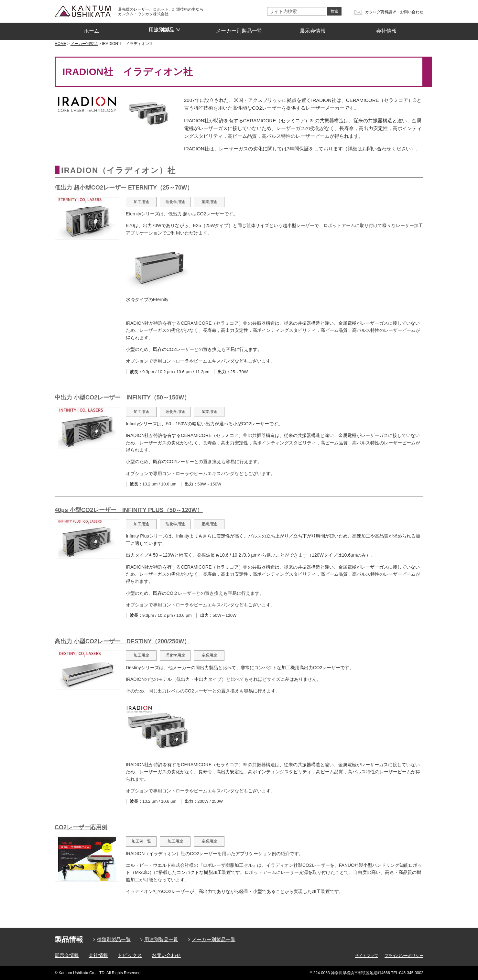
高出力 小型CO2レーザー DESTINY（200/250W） (122, 641)
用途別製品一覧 (161, 939)
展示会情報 (313, 29)
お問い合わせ (166, 955)
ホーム (92, 29)
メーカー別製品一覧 (239, 29)
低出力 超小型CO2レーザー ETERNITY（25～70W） (124, 188)
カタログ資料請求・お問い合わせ (394, 12)
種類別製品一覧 (114, 939)
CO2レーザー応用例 (81, 827)
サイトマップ (366, 956)
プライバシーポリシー (404, 956)
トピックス (130, 955)
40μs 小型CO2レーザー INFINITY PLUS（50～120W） (129, 510)
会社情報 (386, 29)
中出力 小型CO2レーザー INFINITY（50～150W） (122, 397)
